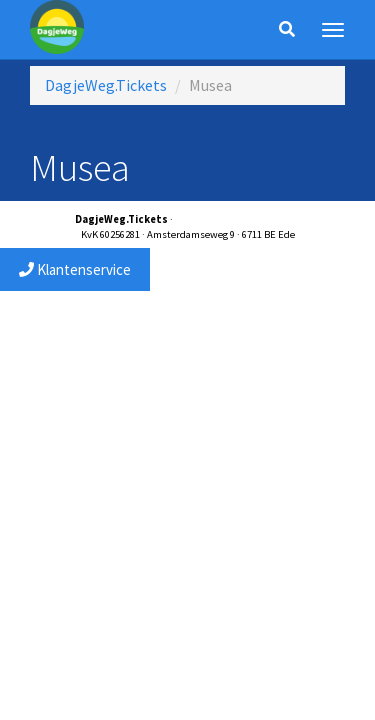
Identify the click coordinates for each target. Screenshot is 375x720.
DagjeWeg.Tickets (106, 85)
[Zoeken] (287, 29)
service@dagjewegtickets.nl (237, 219)
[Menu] (333, 30)
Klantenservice (75, 269)
